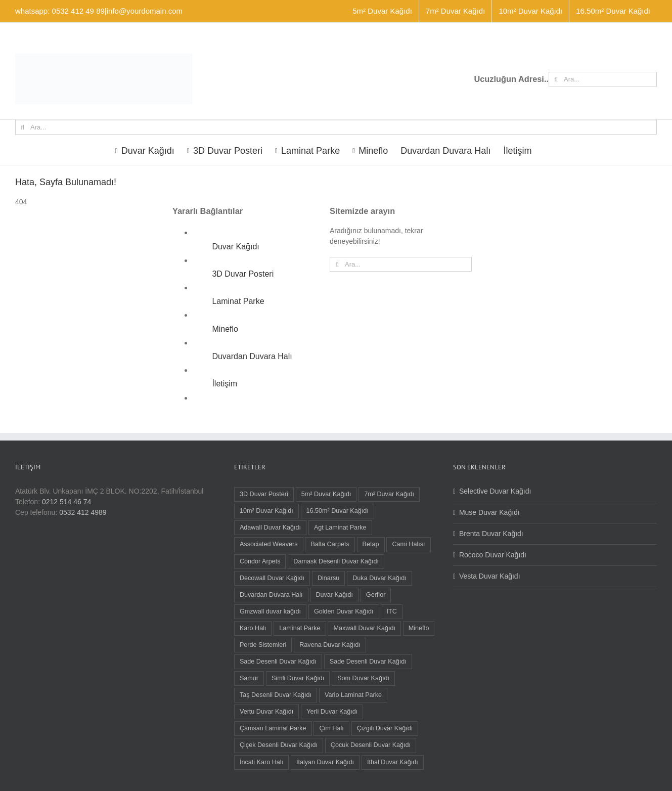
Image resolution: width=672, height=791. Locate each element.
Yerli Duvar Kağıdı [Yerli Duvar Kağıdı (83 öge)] (332, 712)
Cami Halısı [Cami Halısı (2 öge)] (408, 544)
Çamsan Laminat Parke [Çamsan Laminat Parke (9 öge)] (273, 728)
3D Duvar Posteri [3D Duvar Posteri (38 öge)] (264, 494)
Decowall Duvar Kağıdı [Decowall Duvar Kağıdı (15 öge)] (272, 578)
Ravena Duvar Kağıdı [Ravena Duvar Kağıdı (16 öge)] (330, 645)
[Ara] (556, 79)
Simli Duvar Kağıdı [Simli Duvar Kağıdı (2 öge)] (298, 678)
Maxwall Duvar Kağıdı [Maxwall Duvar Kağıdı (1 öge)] (364, 628)
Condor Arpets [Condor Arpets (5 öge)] (260, 561)
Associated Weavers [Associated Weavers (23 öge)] (269, 544)
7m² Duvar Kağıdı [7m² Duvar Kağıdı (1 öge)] (389, 494)
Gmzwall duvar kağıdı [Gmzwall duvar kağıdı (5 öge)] (270, 611)
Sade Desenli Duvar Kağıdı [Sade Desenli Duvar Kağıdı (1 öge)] (368, 662)
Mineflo (225, 329)
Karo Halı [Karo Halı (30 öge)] (253, 628)
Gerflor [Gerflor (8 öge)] (376, 595)
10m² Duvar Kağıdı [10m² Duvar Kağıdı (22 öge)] (266, 511)
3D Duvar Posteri (243, 274)
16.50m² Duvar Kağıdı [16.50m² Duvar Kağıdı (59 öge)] (338, 511)
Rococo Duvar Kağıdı (493, 555)
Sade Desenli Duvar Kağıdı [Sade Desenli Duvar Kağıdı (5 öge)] (278, 662)
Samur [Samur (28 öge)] (249, 678)
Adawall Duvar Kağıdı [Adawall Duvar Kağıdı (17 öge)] (270, 528)
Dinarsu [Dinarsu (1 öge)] (328, 578)
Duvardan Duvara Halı (252, 356)
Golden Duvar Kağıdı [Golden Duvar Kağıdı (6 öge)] (344, 611)
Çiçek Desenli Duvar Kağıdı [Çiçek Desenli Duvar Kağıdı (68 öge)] (279, 745)
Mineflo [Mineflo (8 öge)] (419, 628)
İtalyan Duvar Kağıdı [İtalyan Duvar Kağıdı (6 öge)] (325, 762)
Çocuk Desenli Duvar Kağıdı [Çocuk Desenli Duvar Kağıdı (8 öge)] (371, 745)
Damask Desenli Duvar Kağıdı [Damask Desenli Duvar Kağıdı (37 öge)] (336, 561)
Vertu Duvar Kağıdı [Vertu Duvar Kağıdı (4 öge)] (266, 712)
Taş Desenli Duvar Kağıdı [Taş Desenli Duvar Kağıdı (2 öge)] (276, 695)
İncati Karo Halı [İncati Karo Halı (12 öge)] (261, 762)
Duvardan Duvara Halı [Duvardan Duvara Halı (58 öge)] (271, 595)
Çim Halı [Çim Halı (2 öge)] (331, 728)
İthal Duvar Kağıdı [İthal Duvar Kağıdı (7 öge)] (393, 762)
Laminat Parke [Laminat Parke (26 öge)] (300, 628)
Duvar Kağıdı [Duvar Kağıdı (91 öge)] (334, 595)
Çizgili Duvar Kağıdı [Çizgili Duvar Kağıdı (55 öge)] (385, 728)
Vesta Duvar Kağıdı (490, 576)
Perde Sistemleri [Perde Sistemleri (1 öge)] (263, 645)
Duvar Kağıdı (235, 247)
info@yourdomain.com (145, 11)
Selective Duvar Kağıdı (495, 491)
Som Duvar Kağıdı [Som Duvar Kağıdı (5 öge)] (363, 678)
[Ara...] (603, 79)
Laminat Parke (238, 301)
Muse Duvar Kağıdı (489, 512)
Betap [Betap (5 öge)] (371, 544)
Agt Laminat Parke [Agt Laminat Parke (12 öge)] (340, 528)
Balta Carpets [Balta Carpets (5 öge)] (330, 544)
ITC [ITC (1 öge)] (391, 611)
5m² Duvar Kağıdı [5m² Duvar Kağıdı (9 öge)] (326, 494)
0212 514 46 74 (66, 502)
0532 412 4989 (83, 512)
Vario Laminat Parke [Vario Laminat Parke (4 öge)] (353, 695)
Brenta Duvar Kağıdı (491, 534)
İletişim (225, 384)
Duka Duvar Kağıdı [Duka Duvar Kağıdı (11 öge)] (379, 578)
